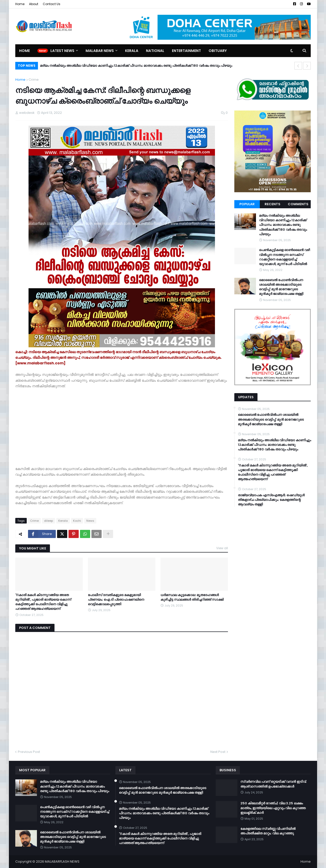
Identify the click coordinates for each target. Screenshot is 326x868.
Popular (247, 204)
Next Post (218, 752)
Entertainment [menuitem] (186, 51)
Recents (273, 204)
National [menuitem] (155, 51)
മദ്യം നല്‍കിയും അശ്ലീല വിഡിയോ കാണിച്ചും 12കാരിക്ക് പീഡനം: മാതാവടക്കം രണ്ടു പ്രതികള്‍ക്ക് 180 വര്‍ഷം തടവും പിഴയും (136, 66)
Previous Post (29, 752)
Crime (34, 80)
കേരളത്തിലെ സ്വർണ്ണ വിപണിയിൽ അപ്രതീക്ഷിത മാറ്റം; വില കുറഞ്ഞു (268, 831)
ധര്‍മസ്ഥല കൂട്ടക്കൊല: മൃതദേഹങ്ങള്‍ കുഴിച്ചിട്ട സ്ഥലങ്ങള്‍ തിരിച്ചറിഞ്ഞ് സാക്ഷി (192, 597)
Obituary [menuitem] (218, 51)
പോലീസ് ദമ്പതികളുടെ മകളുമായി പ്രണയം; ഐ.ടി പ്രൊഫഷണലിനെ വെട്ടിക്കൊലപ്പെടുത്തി (116, 600)
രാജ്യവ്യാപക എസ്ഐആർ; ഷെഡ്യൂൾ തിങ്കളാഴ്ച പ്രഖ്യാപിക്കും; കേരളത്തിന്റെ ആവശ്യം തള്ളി (271, 500)
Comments (298, 204)
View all (222, 548)
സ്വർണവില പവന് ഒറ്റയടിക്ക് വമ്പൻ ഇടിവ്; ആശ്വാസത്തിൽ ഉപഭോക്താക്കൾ (274, 784)
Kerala (63, 521)
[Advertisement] (122, 430)
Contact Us (52, 4)
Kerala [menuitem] (132, 51)
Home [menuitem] (24, 51)
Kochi (77, 521)
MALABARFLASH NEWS (62, 862)
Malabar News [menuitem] (100, 51)
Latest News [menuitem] (62, 51)
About (34, 4)
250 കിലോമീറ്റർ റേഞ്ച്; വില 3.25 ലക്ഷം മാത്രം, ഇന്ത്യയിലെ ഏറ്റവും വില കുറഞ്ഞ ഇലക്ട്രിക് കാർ (273, 808)
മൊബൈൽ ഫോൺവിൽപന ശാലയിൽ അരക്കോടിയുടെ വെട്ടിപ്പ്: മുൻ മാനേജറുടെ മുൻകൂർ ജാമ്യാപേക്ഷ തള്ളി (281, 287)
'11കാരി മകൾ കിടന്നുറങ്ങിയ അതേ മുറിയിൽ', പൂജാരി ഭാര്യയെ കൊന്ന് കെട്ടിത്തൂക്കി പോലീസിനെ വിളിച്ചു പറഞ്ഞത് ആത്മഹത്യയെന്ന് (43, 602)
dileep (49, 521)
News (90, 521)
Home (20, 4)
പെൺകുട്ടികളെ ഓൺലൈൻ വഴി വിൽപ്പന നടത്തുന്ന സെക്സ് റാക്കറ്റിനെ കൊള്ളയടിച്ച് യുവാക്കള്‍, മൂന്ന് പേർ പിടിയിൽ (284, 257)
